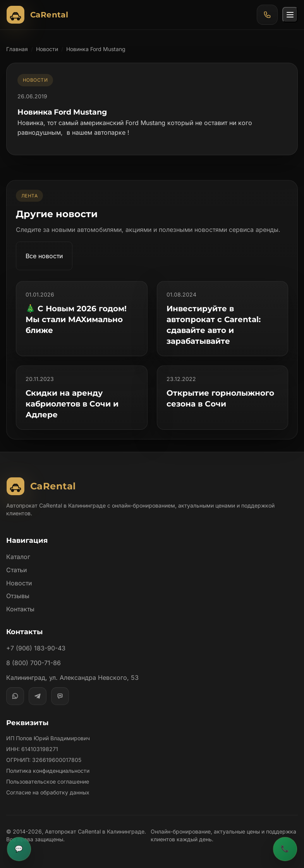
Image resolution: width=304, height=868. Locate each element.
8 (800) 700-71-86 (33, 663)
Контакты (21, 609)
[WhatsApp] (15, 696)
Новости (47, 49)
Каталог (18, 557)
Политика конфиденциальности (48, 771)
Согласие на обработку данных (48, 792)
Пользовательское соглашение (48, 781)
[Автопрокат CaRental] (39, 15)
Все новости (45, 256)
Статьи (17, 570)
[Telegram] (38, 696)
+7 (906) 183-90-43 (35, 648)
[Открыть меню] (290, 15)
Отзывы (18, 596)
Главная (17, 49)
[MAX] (60, 696)
